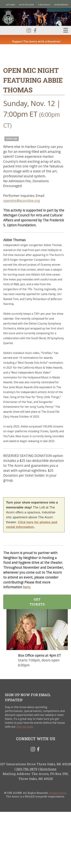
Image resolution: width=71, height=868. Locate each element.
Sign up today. (25, 727)
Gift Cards (10, 5)
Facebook (35, 30)
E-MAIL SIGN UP (44, 5)
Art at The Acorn (26, 5)
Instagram (29, 30)
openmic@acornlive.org (22, 201)
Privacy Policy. (58, 793)
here (27, 587)
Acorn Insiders (61, 5)
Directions (48, 769)
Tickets (12, 649)
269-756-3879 (27, 769)
